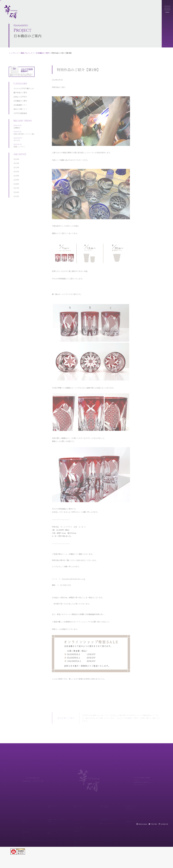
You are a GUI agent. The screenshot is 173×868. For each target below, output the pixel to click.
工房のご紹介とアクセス (109, 820)
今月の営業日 (26, 829)
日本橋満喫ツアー (20, 98)
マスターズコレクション (57, 825)
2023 (15, 156)
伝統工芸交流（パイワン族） (24, 126)
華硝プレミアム (57, 803)
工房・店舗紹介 (109, 803)
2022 (15, 160)
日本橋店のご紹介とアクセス (109, 816)
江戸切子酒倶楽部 (20, 106)
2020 (15, 168)
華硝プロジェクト (27, 53)
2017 (15, 181)
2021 (15, 164)
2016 (15, 185)
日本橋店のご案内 (43, 53)
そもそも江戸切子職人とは (24, 81)
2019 (15, 172)
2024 (15, 152)
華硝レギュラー (83, 803)
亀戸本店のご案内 (20, 86)
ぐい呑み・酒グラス (83, 824)
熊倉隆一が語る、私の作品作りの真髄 (57, 817)
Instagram (143, 824)
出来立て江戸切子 (20, 90)
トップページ (14, 53)
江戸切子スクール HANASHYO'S (135, 804)
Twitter (154, 824)
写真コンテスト (24, 138)
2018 (15, 176)
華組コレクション (57, 829)
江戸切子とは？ (31, 835)
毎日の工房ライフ (20, 102)
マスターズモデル (83, 816)
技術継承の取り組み (135, 818)
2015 (15, 189)
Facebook (164, 824)
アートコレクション (57, 822)
